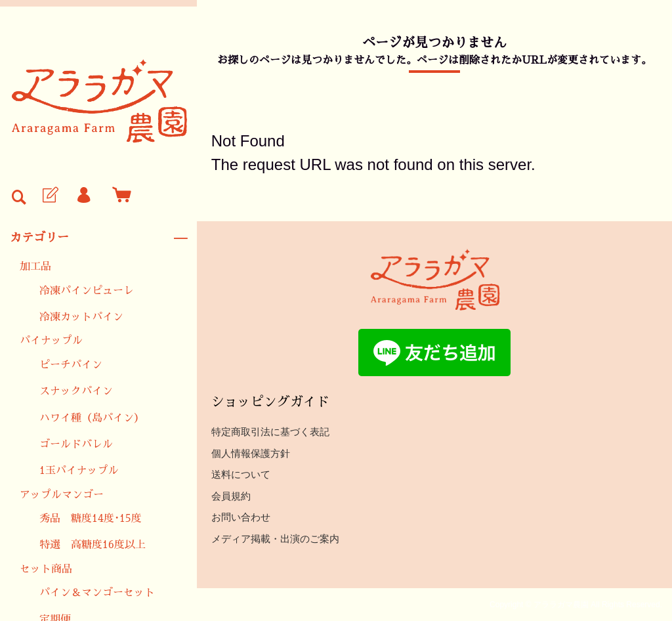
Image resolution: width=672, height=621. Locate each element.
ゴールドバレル (76, 444)
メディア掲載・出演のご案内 (275, 539)
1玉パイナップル (79, 471)
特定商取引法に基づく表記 (270, 432)
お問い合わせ (241, 517)
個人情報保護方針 (251, 453)
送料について (241, 474)
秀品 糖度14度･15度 (91, 519)
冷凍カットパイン (81, 317)
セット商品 (46, 569)
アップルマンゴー (62, 495)
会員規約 (231, 496)
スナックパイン (76, 391)
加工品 (35, 267)
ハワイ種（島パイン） (92, 418)
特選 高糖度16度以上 (93, 545)
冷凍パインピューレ (87, 291)
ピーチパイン (71, 365)
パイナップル (51, 341)
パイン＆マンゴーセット (97, 593)
